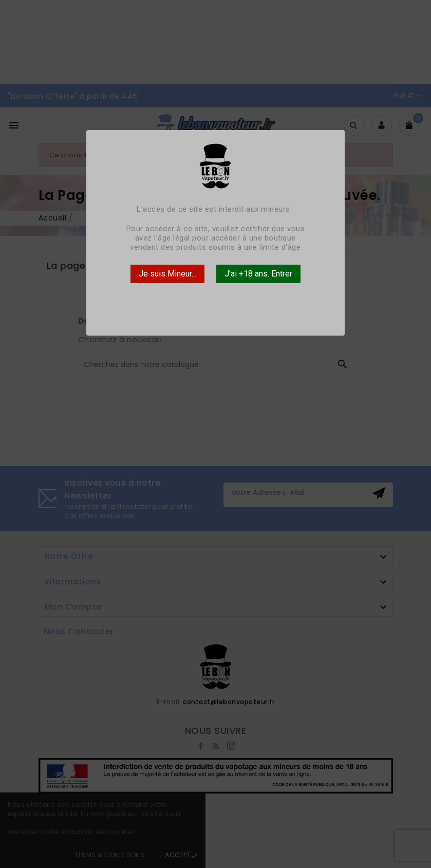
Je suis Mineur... (167, 274)
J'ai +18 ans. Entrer (258, 274)
